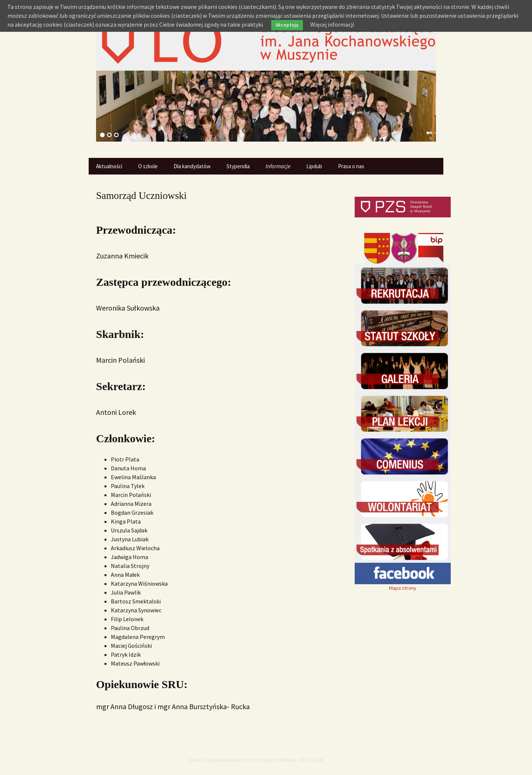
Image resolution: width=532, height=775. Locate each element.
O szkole (148, 166)
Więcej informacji (332, 24)
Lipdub (314, 166)
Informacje (278, 166)
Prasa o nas (351, 166)
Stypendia (238, 166)
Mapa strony (403, 588)
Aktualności (109, 166)
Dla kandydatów (192, 166)
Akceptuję (287, 25)
